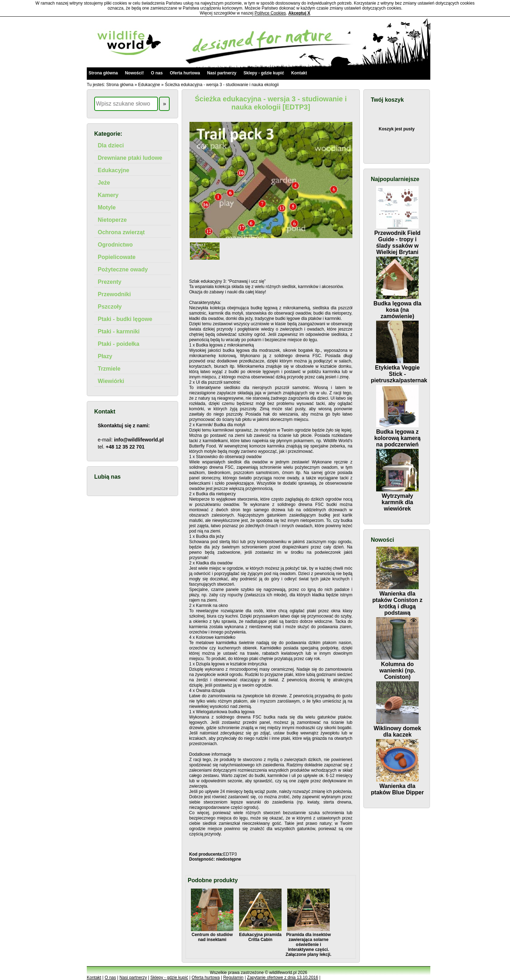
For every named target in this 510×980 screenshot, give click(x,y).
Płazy (105, 356)
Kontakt (299, 73)
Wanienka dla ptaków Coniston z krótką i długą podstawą (397, 600)
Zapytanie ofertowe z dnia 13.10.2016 (282, 978)
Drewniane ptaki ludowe (130, 158)
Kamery (108, 195)
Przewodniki (114, 294)
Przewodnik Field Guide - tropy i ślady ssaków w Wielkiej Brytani (398, 239)
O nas (157, 73)
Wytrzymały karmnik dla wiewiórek (397, 499)
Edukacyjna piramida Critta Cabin (260, 935)
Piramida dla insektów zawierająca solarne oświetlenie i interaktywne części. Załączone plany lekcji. (308, 942)
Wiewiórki (111, 381)
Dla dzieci (111, 145)
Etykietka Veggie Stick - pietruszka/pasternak (399, 371)
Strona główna (103, 73)
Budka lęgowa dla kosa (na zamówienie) (397, 307)
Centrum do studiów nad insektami (212, 935)
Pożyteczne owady (123, 269)
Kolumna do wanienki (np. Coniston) (397, 667)
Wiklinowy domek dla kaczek (397, 728)
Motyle (107, 207)
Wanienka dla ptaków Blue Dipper (397, 786)
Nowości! (134, 73)
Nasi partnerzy (222, 73)
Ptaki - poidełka (118, 344)
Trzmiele (109, 369)
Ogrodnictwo (115, 245)
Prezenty (110, 282)
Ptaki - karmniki (119, 331)
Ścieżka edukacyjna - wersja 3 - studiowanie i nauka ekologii (222, 85)
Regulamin (233, 978)
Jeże (104, 183)
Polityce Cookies (270, 13)
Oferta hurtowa (185, 73)
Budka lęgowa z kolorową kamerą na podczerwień (398, 435)
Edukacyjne (149, 85)
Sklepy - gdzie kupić (264, 73)
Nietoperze (112, 220)
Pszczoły (110, 307)
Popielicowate (117, 257)
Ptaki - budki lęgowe (125, 319)
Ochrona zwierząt (121, 232)
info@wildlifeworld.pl (139, 440)
